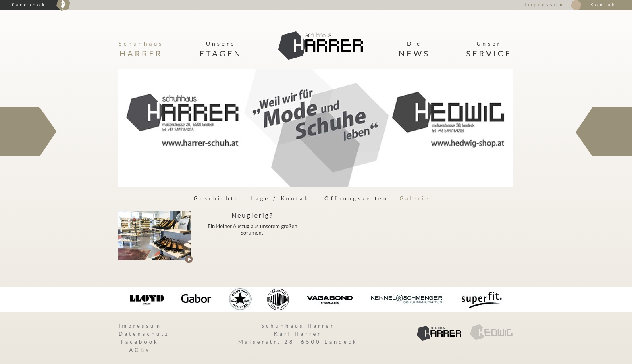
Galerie (415, 198)
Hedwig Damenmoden (63, 6)
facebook (29, 5)
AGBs (140, 350)
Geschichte (217, 198)
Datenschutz (144, 334)
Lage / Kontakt (282, 198)
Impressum (545, 5)
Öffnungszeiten (356, 198)
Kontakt (605, 5)
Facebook (139, 342)
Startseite (320, 46)
